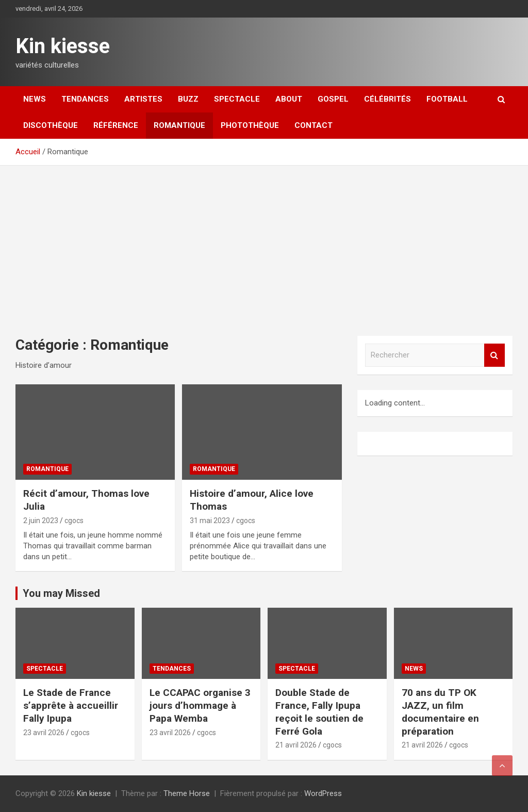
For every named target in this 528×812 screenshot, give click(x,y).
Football (447, 99)
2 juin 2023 (41, 521)
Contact (313, 125)
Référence (116, 125)
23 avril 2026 (44, 733)
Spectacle (237, 99)
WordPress (323, 793)
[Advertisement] (264, 243)
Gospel (333, 99)
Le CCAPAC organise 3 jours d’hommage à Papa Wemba (200, 705)
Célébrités (387, 99)
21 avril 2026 (296, 745)
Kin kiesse (63, 46)
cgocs (74, 521)
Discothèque (51, 125)
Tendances (85, 99)
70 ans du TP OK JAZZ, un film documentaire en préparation (440, 712)
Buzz (188, 99)
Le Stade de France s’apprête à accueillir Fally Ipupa (71, 705)
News (35, 99)
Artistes (143, 99)
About (289, 99)
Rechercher (494, 355)
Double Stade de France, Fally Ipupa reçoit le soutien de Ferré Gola (319, 712)
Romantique (179, 125)
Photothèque (250, 125)
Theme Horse (187, 793)
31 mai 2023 (210, 521)
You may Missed (61, 593)
